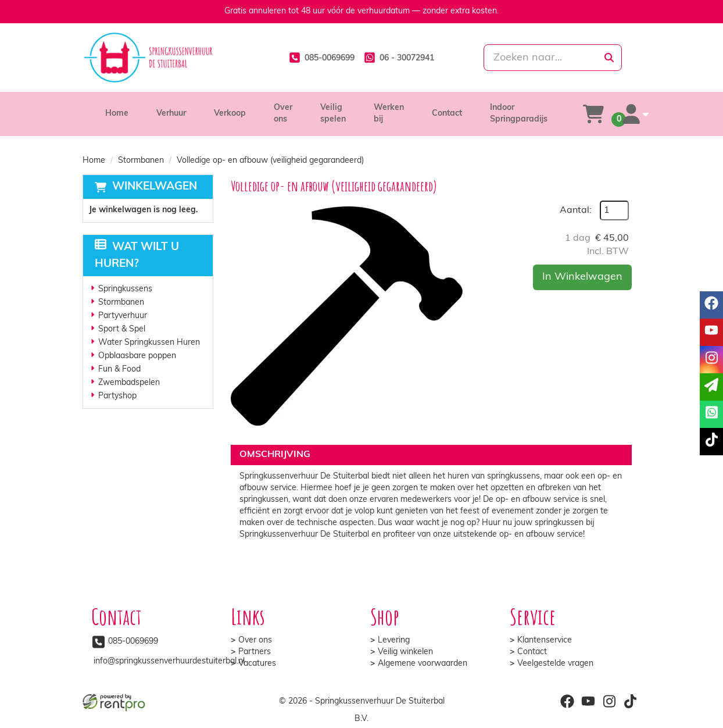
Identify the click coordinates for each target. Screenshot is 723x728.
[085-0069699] (322, 58)
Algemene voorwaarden (423, 664)
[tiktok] (630, 701)
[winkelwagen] (593, 114)
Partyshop (117, 396)
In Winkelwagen (582, 277)
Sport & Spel (122, 329)
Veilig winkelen (405, 652)
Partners (255, 652)
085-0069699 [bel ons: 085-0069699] (133, 642)
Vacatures (257, 664)
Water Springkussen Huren (149, 343)
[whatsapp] (399, 58)
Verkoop (230, 114)
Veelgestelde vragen (555, 664)
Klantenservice (545, 640)
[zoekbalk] (553, 58)
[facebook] (567, 701)
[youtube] (588, 701)
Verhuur (171, 114)
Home (117, 114)
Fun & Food (119, 370)
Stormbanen (141, 161)
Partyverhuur (123, 316)
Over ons (255, 640)
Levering (394, 640)
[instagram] (609, 701)
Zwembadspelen (129, 383)
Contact (447, 114)
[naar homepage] (170, 58)
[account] (636, 114)
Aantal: (576, 210)
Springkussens (125, 289)
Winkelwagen (155, 187)
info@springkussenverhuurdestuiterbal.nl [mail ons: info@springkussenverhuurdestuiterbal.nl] (169, 661)
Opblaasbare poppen (137, 356)
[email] (711, 387)
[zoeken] (609, 58)
